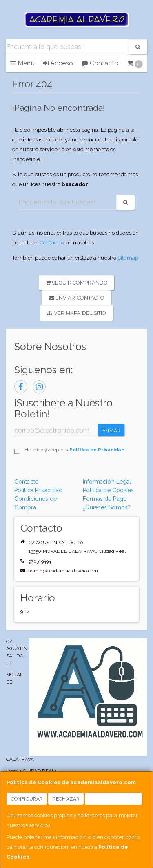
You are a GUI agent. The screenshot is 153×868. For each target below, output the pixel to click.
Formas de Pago (105, 499)
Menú (22, 63)
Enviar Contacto (77, 298)
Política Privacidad (38, 490)
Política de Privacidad (97, 450)
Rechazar (66, 799)
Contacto (100, 63)
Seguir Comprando (77, 283)
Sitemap (128, 258)
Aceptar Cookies (114, 799)
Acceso (58, 63)
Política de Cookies (109, 490)
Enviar (111, 431)
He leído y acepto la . (75, 450)
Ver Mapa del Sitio (76, 313)
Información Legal (107, 482)
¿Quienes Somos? (107, 507)
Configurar (27, 799)
